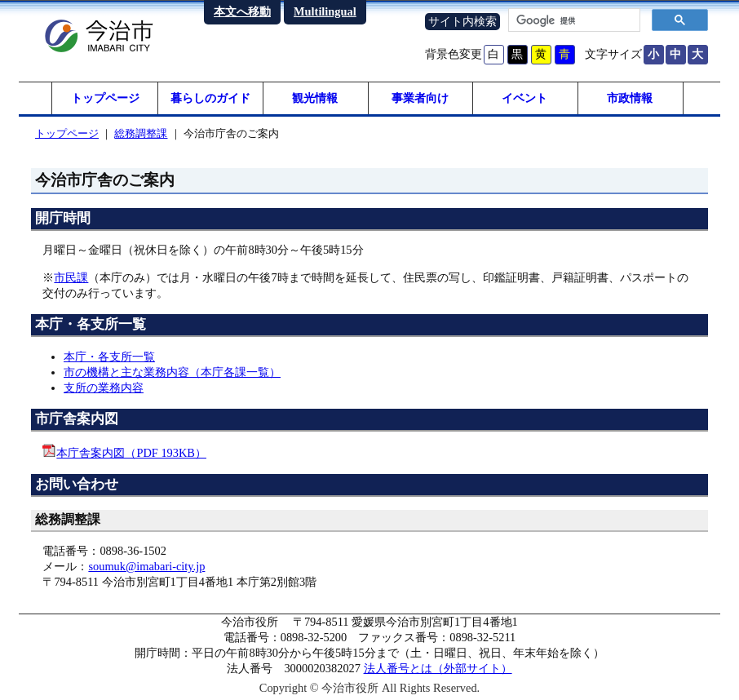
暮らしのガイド (210, 98)
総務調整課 (141, 133)
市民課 (71, 277)
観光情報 (315, 98)
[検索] (573, 20)
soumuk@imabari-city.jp (146, 566)
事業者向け (420, 98)
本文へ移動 (242, 11)
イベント (524, 98)
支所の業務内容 (104, 388)
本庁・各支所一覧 (109, 357)
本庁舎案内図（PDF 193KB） (131, 453)
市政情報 (630, 98)
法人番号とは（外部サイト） (438, 668)
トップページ (105, 98)
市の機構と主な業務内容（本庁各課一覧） (172, 372)
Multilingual (325, 11)
